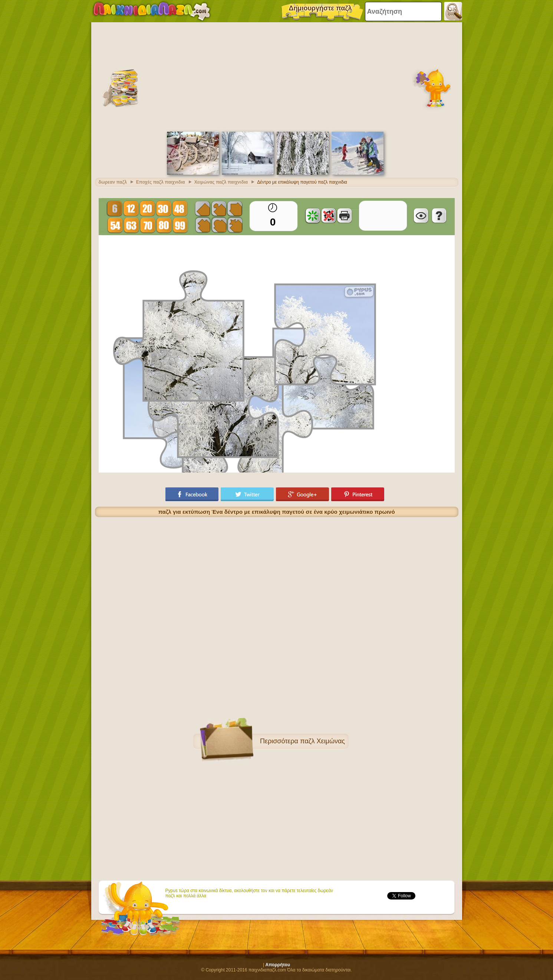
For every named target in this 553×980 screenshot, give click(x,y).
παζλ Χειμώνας (322, 741)
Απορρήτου (278, 965)
